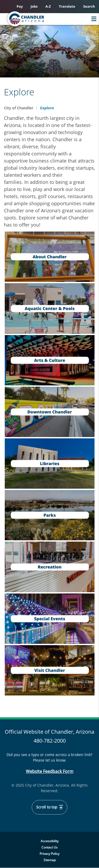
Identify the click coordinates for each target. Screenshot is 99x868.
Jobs (34, 6)
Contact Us (49, 847)
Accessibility (50, 841)
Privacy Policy (49, 854)
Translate (67, 6)
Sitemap (50, 860)
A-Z (48, 6)
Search (89, 6)
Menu (93, 19)
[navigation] (50, 257)
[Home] (36, 19)
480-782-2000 (50, 741)
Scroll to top (50, 807)
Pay (20, 6)
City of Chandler (19, 108)
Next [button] (88, 47)
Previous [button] (11, 47)
